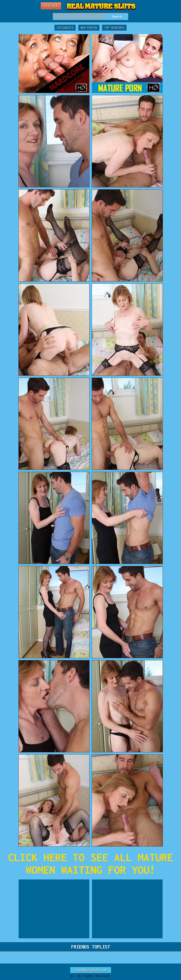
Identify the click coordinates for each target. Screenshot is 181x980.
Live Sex (51, 6)
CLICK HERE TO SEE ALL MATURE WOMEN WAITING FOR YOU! (90, 863)
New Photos (89, 28)
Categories (65, 28)
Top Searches (114, 28)
